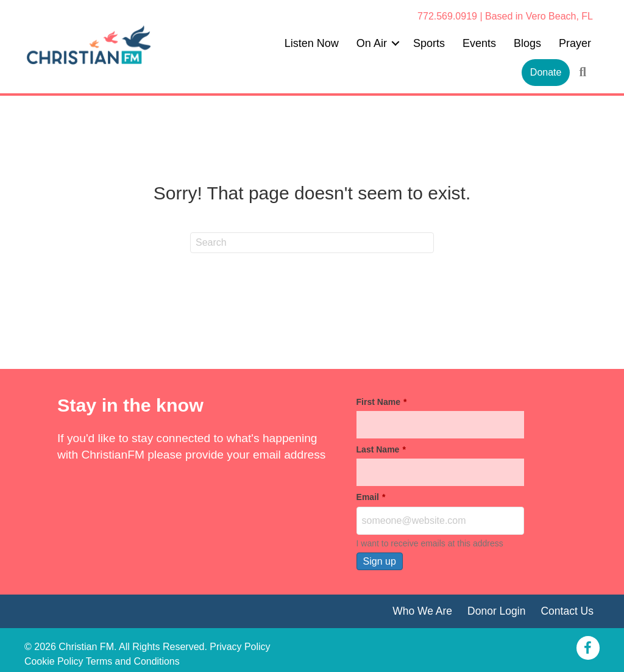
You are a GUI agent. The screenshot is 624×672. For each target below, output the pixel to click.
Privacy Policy (240, 647)
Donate (546, 72)
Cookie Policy (54, 661)
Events (479, 43)
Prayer (575, 43)
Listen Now (312, 43)
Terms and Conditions (133, 661)
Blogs (527, 43)
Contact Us (567, 611)
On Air (372, 43)
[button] (395, 43)
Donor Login (496, 611)
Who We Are (422, 611)
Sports (429, 43)
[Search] (312, 243)
